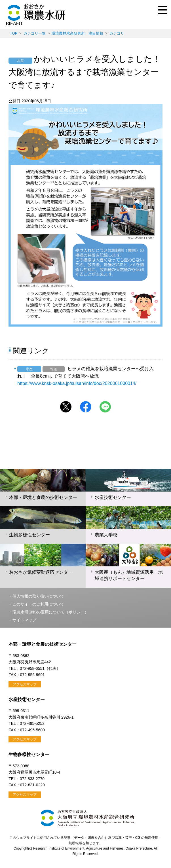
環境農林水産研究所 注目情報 (77, 33)
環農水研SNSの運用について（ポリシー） (50, 612)
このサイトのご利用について (38, 604)
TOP (14, 33)
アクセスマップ (25, 684)
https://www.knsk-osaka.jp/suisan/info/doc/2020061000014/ (77, 383)
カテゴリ (117, 33)
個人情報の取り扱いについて (38, 596)
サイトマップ (24, 620)
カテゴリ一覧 (35, 33)
